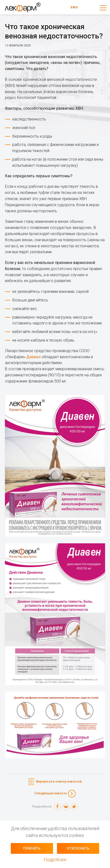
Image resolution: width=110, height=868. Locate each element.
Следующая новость (51, 793)
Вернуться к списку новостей (59, 781)
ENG (74, 7)
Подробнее (55, 860)
